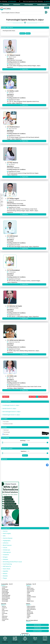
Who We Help (30, 615)
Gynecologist (5, 602)
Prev (34, 400)
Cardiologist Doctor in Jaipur (11, 408)
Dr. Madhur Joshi (13, 91)
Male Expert (6, 433)
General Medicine (6, 599)
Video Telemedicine (31, 612)
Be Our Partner (37, 628)
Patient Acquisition (31, 609)
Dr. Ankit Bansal (13, 237)
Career (3, 623)
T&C (3, 618)
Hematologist (5, 604)
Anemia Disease (7, 541)
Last (46, 400)
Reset (28, 33)
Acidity (28, 595)
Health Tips (4, 620)
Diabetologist (5, 594)
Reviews (29, 613)
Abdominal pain (30, 594)
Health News (5, 619)
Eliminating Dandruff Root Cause (12, 564)
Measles (5, 579)
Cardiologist (5, 590)
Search (22, 33)
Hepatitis (5, 574)
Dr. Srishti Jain (12, 379)
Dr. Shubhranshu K (14, 127)
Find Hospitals (29, 4)
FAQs (3, 612)
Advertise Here (5, 622)
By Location (25, 422)
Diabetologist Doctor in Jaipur (11, 418)
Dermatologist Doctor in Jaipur (11, 414)
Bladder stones (30, 604)
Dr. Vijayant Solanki (14, 55)
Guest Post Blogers (37, 634)
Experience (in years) (25, 451)
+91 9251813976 (15, 1)
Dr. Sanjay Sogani (14, 200)
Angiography (6, 543)
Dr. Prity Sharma (13, 163)
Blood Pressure (7, 548)
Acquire (29, 619)
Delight (29, 618)
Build (28, 620)
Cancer (4, 550)
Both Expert (6, 437)
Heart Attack (6, 571)
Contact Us (4, 610)
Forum (3, 615)
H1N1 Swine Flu (6, 569)
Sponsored (25, 462)
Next (42, 400)
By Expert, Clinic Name (25, 28)
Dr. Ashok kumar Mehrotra (16, 342)
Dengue (5, 560)
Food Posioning (7, 567)
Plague (4, 581)
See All (11, 587)
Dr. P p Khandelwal (14, 272)
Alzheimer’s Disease (31, 599)
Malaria (5, 576)
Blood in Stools (30, 591)
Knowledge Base (25, 531)
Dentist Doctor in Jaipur (9, 411)
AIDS (4, 539)
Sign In (47, 8)
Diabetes (5, 562)
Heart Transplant (31, 592)
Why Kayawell (30, 616)
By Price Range (25, 441)
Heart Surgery (6, 536)
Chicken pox (6, 553)
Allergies (29, 598)
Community (5, 616)
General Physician (6, 601)
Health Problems (42, 4)
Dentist (4, 591)
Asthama (5, 546)
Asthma (29, 590)
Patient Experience (31, 610)
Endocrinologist (5, 595)
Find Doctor (17, 4)
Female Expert (6, 435)
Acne (28, 597)
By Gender (25, 430)
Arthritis (29, 601)
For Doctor (6, 4)
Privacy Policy (5, 613)
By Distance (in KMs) (8, 427)
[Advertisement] (25, 474)
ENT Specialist (5, 597)
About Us (4, 609)
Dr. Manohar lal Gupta (15, 308)
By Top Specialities (25, 404)
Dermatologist (5, 592)
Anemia (5, 534)
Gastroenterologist (6, 598)
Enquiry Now (24, 69)
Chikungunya (6, 555)
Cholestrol (5, 557)
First (30, 400)
